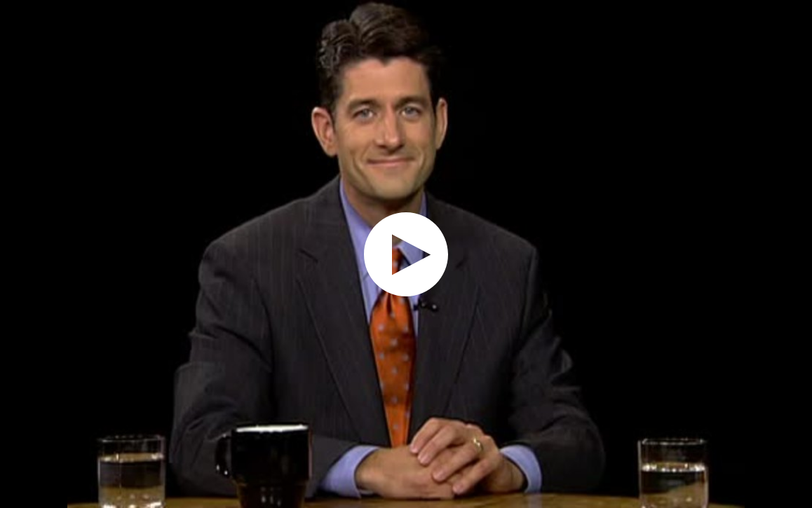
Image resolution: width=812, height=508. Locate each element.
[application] (406, 254)
